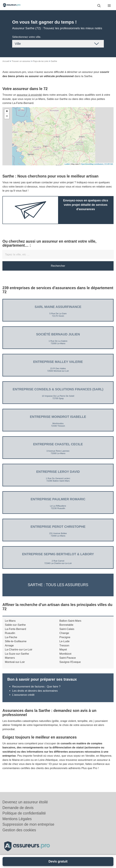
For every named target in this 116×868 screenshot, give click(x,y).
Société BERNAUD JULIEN (58, 334)
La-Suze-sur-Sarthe (17, 654)
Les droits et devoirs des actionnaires (35, 691)
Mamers (10, 658)
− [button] (7, 116)
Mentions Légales (17, 819)
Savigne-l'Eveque (70, 662)
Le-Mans (10, 621)
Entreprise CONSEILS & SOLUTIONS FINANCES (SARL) (58, 389)
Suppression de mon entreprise (28, 824)
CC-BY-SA (109, 164)
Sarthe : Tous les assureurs (58, 585)
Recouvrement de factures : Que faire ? (36, 687)
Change (64, 633)
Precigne (65, 637)
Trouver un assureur (21, 61)
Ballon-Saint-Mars (70, 621)
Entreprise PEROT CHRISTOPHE (58, 527)
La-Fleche (11, 637)
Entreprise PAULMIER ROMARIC (58, 499)
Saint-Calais (67, 629)
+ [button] (7, 112)
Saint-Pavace (68, 658)
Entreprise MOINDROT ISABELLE (58, 417)
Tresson (64, 646)
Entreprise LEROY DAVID (58, 472)
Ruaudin (10, 633)
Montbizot (65, 654)
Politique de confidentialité (24, 813)
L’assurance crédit (23, 695)
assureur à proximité (29, 95)
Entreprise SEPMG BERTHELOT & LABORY (58, 554)
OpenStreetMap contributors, (93, 164)
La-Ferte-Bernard (15, 629)
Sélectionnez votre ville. (27, 37)
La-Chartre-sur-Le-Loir (19, 650)
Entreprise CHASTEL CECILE (58, 444)
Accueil (6, 61)
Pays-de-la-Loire (41, 61)
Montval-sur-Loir (15, 662)
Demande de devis (18, 808)
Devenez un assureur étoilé (25, 802)
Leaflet (67, 164)
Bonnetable (66, 625)
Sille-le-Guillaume (16, 641)
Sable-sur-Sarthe (15, 625)
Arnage (9, 646)
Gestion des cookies (19, 830)
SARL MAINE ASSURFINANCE (58, 307)
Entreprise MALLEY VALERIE (58, 362)
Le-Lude (64, 641)
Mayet (63, 650)
